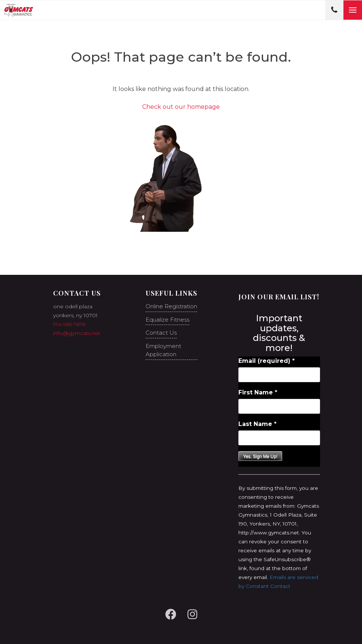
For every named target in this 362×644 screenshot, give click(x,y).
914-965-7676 (69, 324)
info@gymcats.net (77, 333)
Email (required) (267, 361)
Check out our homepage (181, 107)
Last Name (257, 424)
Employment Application (163, 350)
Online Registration (171, 306)
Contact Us (161, 333)
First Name (258, 392)
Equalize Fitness (167, 320)
